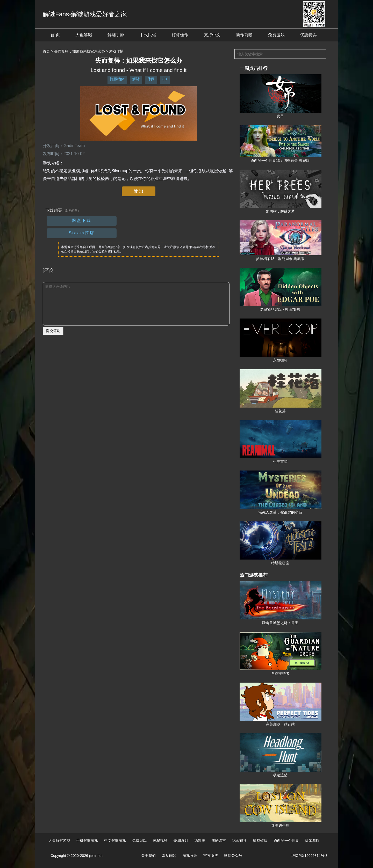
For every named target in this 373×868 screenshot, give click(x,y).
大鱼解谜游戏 (59, 841)
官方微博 (211, 856)
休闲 (151, 79)
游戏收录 (190, 856)
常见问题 (169, 856)
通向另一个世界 (286, 841)
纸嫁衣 (200, 841)
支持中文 (212, 35)
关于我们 (148, 856)
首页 (46, 51)
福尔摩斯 (312, 841)
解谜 (136, 79)
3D (165, 79)
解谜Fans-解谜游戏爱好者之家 (85, 14)
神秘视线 (160, 841)
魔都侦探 (260, 841)
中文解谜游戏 (115, 841)
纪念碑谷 (239, 841)
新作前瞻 (244, 35)
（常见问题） (71, 211)
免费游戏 (276, 35)
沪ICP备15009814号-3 (309, 856)
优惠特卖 (309, 35)
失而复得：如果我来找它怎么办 (80, 51)
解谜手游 (116, 35)
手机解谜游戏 (87, 841)
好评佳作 (180, 35)
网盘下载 (82, 220)
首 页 (55, 35)
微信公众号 (233, 856)
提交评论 (53, 331)
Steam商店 (81, 233)
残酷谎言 (219, 841)
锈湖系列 (181, 841)
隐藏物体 (117, 79)
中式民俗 (148, 35)
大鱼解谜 (84, 35)
